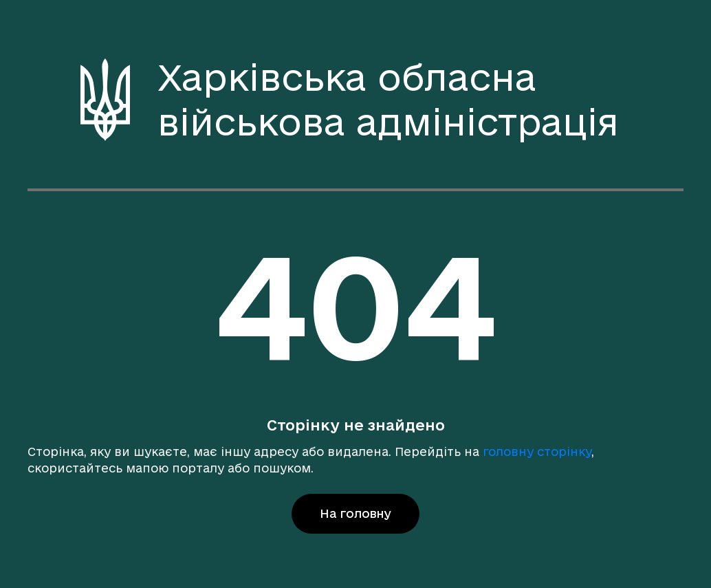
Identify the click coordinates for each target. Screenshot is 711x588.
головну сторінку (537, 451)
